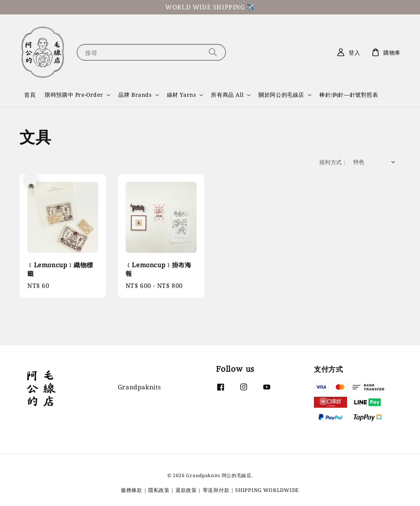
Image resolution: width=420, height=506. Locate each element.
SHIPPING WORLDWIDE (267, 490)
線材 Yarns (182, 95)
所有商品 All (227, 95)
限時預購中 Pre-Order (74, 95)
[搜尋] (213, 52)
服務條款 (132, 490)
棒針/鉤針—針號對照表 (349, 95)
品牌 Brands (135, 95)
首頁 (30, 95)
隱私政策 (159, 490)
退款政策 (186, 490)
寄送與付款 (216, 490)
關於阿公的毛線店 (281, 95)
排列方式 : (332, 162)
